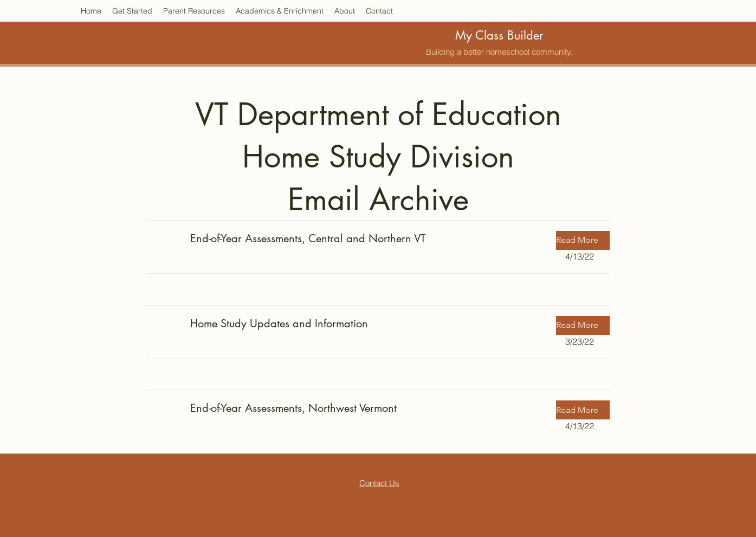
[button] (583, 240)
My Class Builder (499, 35)
